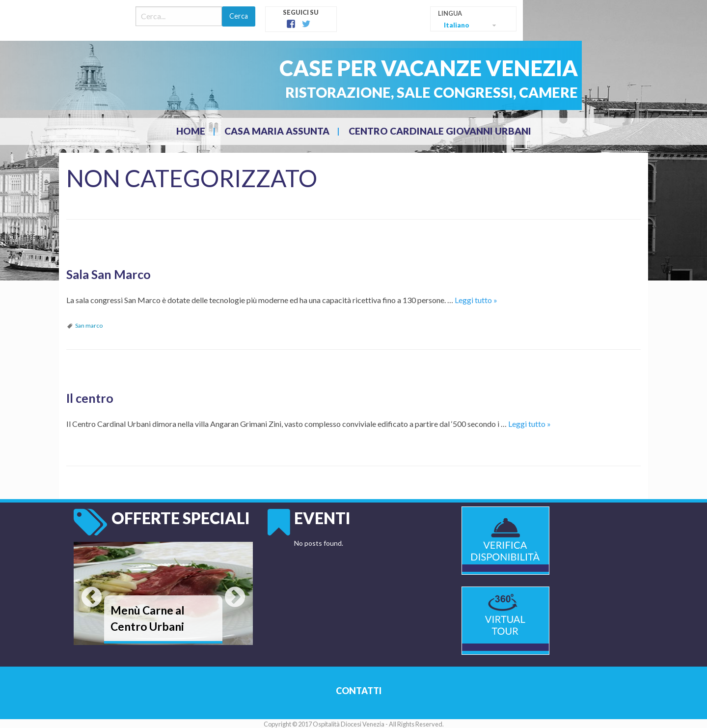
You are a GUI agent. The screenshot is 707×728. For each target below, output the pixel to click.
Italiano (457, 25)
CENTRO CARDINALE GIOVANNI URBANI (440, 131)
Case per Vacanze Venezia (415, 67)
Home (191, 131)
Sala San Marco (107, 273)
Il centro (89, 396)
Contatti (358, 689)
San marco (89, 324)
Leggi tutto (476, 299)
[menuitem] (192, 131)
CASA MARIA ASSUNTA (277, 131)
